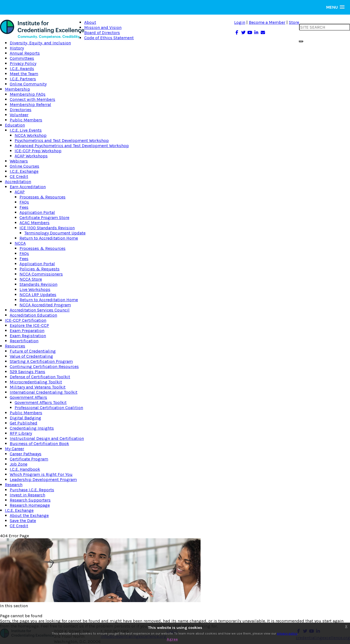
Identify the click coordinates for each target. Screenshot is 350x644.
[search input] (325, 27)
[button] (335, 7)
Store (294, 22)
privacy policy (287, 633)
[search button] (301, 41)
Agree (172, 639)
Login (240, 22)
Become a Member (267, 22)
